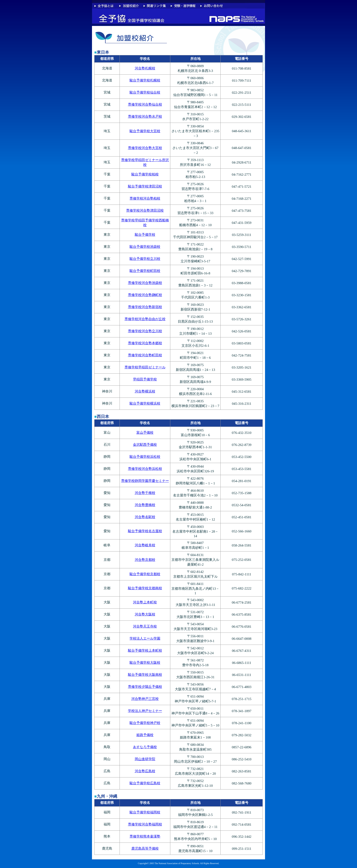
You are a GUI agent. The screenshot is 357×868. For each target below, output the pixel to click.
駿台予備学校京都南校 (145, 588)
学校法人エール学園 (145, 638)
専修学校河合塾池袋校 (145, 283)
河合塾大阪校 (145, 614)
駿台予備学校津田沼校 (145, 186)
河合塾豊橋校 (145, 505)
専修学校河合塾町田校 (145, 355)
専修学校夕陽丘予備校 (145, 687)
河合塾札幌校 (145, 68)
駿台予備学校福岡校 (145, 812)
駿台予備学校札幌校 (145, 80)
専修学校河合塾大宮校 (145, 148)
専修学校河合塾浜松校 (145, 469)
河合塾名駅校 (145, 517)
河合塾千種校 (145, 493)
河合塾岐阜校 (145, 545)
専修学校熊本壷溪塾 (145, 836)
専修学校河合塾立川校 (145, 331)
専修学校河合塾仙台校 (145, 104)
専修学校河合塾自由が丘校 (145, 319)
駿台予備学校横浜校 (145, 403)
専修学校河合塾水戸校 (145, 116)
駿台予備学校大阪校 (145, 662)
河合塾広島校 (145, 771)
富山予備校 (145, 432)
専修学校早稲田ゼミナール (145, 367)
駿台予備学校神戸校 (145, 723)
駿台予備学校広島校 (145, 783)
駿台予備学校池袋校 (145, 247)
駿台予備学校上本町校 (145, 650)
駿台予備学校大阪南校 (145, 674)
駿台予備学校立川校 (145, 259)
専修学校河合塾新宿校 (145, 307)
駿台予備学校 (145, 234)
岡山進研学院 (145, 759)
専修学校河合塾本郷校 (145, 343)
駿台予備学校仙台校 (145, 92)
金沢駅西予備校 (145, 444)
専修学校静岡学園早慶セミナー (145, 481)
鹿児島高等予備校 (145, 848)
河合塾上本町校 (145, 602)
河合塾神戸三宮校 (145, 699)
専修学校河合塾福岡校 (145, 824)
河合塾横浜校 (145, 391)
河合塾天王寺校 (145, 626)
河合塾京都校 (145, 560)
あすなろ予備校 (145, 747)
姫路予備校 (145, 735)
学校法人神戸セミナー (145, 711)
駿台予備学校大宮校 (145, 131)
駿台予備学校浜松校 (145, 457)
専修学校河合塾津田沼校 (145, 210)
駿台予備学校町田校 (145, 271)
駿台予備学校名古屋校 (145, 531)
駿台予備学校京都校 (145, 574)
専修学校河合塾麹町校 (145, 295)
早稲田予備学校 (145, 379)
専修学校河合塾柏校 (145, 198)
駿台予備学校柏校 (145, 174)
